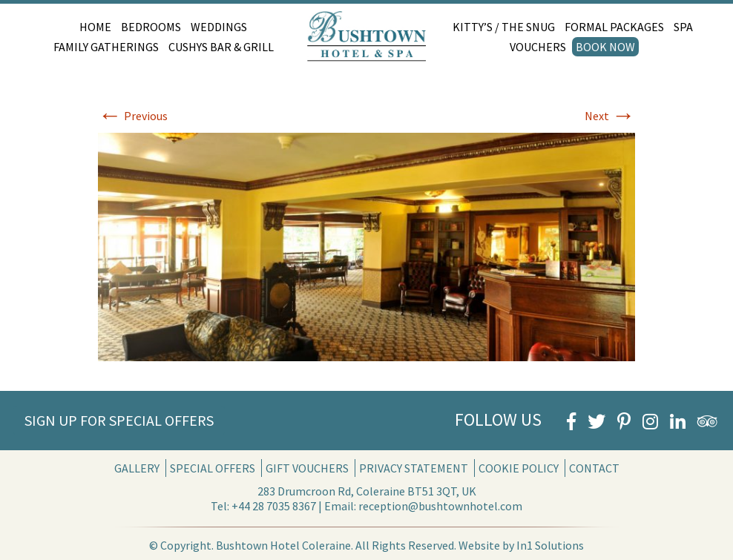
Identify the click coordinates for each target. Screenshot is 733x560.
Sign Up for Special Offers (119, 420)
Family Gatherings (106, 47)
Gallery (137, 468)
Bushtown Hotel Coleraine (283, 545)
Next (610, 116)
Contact (594, 468)
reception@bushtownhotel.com (440, 506)
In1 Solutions (550, 545)
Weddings (219, 27)
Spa (683, 27)
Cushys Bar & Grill (221, 47)
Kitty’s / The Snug (504, 27)
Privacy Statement (414, 468)
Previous (133, 116)
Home (95, 27)
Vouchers (538, 47)
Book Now (605, 47)
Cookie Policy (519, 468)
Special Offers (213, 468)
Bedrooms (151, 27)
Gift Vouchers (307, 468)
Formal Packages (614, 27)
